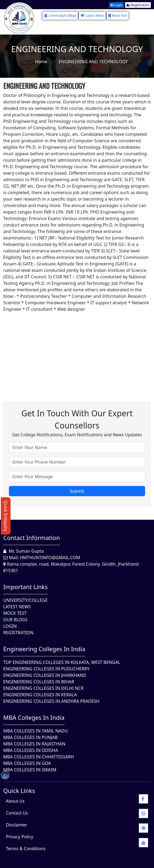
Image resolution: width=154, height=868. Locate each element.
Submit (77, 491)
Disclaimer (17, 825)
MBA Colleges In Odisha (31, 750)
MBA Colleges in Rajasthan (34, 744)
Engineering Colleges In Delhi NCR (43, 688)
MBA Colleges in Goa (27, 763)
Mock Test (118, 16)
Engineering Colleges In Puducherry (46, 669)
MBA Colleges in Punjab (30, 737)
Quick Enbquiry (6, 516)
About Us (15, 801)
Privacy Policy (20, 837)
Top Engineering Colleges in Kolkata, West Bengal (62, 662)
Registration (138, 5)
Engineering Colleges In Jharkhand (45, 675)
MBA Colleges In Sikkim (30, 770)
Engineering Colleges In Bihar (39, 682)
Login (117, 5)
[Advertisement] (77, 350)
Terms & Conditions (26, 849)
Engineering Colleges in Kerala (40, 695)
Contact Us (17, 813)
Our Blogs (15, 620)
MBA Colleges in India (34, 717)
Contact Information (32, 538)
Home (41, 62)
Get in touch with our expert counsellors (77, 419)
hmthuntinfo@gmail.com (50, 558)
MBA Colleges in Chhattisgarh (38, 757)
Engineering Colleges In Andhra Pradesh (51, 701)
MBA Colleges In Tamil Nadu (36, 731)
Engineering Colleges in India (44, 649)
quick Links (19, 791)
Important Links (26, 587)
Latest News (92, 16)
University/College (60, 16)
